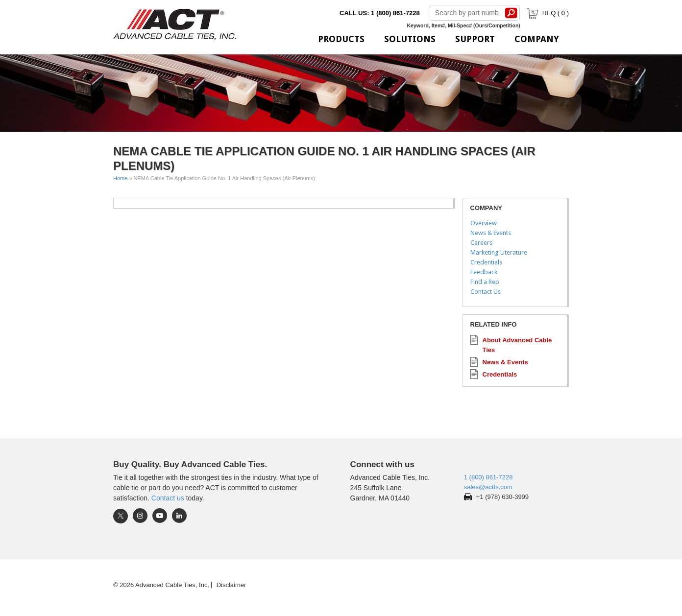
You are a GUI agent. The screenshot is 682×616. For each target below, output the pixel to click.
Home (120, 178)
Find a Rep (485, 282)
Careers (481, 243)
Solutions (410, 39)
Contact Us (486, 292)
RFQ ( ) (547, 13)
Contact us (168, 498)
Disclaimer (231, 585)
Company (537, 39)
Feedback (484, 272)
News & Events (491, 233)
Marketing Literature (499, 252)
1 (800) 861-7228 (488, 477)
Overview (484, 223)
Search (511, 13)
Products (341, 39)
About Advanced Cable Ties (517, 345)
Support (475, 39)
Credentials (486, 262)
